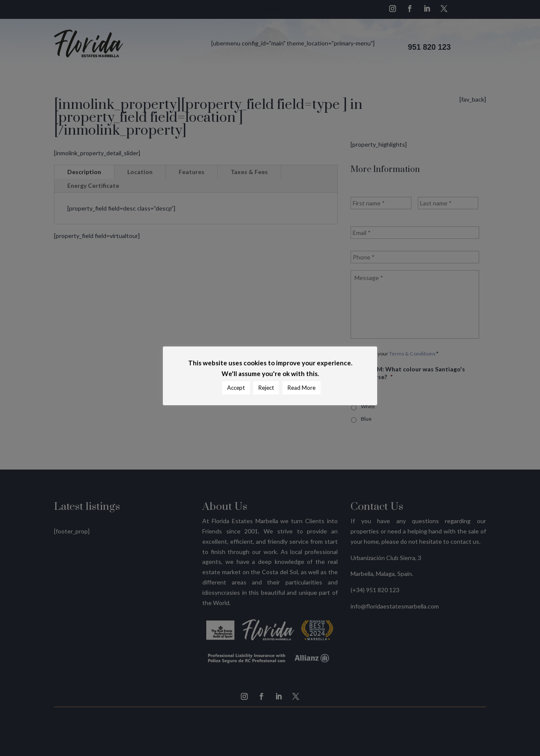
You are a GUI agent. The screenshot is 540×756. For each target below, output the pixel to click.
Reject (266, 388)
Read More (301, 388)
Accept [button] (236, 388)
